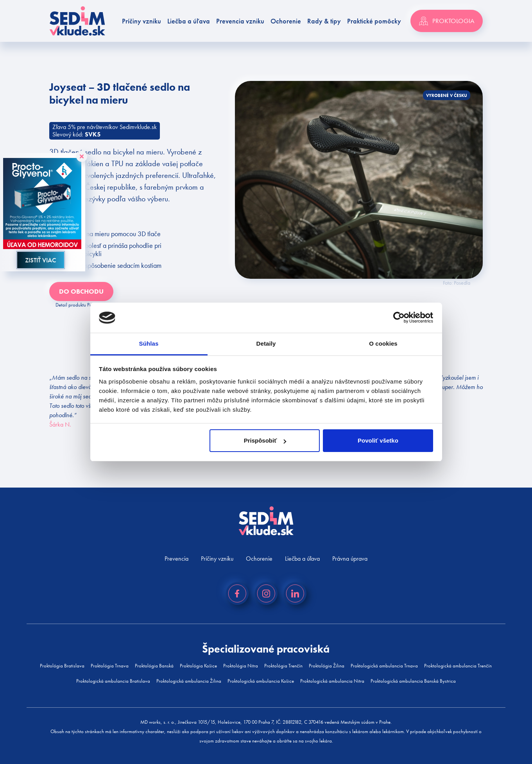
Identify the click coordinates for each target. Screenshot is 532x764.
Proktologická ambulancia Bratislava (113, 681)
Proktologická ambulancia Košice (261, 681)
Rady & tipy (324, 21)
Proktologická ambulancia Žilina (189, 681)
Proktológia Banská (154, 666)
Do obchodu (81, 291)
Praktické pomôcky (374, 21)
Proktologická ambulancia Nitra (332, 681)
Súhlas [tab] (149, 343)
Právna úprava (350, 559)
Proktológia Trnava (110, 666)
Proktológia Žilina (327, 666)
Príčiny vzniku (142, 21)
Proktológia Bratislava (62, 666)
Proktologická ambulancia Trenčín (458, 666)
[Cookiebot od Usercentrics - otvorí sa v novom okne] (399, 318)
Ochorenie (286, 21)
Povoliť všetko (378, 440)
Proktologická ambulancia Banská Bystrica (413, 681)
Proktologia (447, 21)
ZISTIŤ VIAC (41, 260)
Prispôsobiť (265, 440)
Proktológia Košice (198, 666)
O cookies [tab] (383, 343)
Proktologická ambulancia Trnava (384, 666)
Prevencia (176, 559)
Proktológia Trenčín (283, 666)
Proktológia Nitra (241, 666)
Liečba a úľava (189, 21)
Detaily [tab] (266, 343)
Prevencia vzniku (240, 21)
